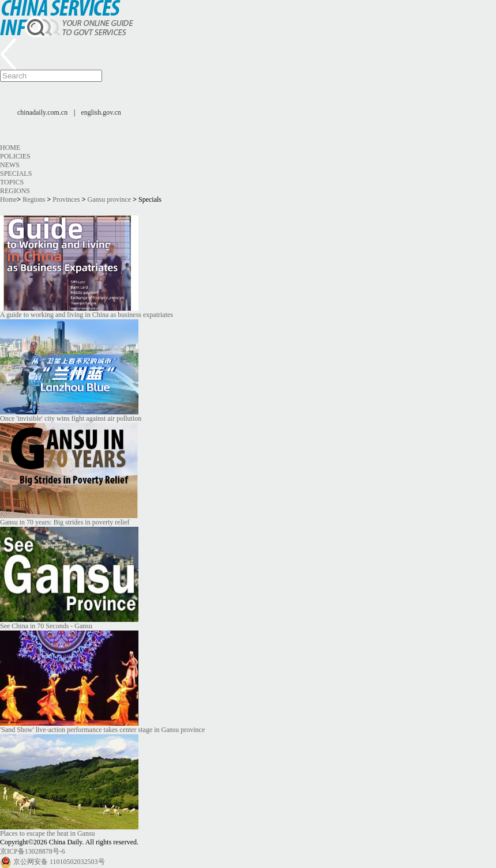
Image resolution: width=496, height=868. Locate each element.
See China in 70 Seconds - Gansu (46, 626)
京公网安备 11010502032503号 (59, 862)
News (10, 165)
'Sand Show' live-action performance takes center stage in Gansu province (102, 730)
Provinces (66, 199)
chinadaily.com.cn (42, 112)
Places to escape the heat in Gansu (48, 833)
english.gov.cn (101, 112)
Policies (15, 156)
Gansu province (110, 199)
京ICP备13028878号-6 (33, 851)
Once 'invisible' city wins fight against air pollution (71, 418)
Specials (16, 173)
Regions (15, 191)
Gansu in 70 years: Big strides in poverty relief (65, 522)
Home (10, 148)
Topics (12, 182)
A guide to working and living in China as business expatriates (87, 315)
